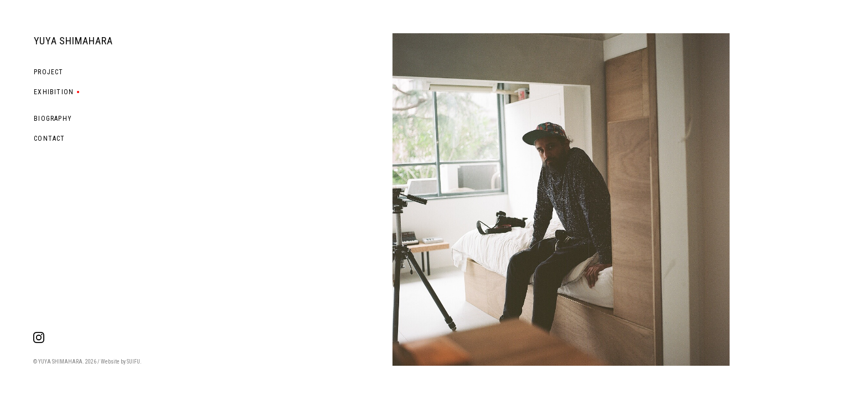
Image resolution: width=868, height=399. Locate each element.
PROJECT (48, 72)
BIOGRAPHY (53, 119)
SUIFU (133, 362)
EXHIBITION (54, 92)
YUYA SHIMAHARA (73, 41)
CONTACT (49, 139)
